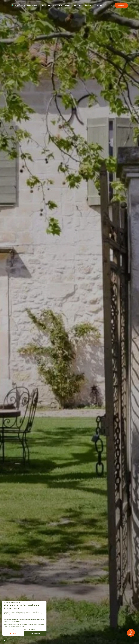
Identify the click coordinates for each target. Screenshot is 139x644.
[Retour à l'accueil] (18, 5)
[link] (131, 633)
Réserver (121, 5)
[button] (97, 5)
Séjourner (77, 7)
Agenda (88, 5)
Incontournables (49, 7)
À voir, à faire (65, 7)
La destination (33, 7)
